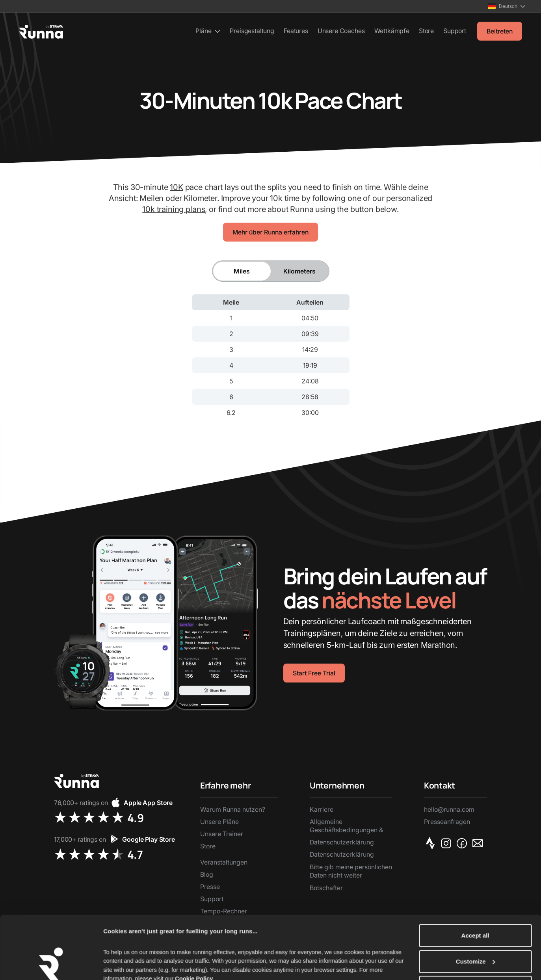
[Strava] (432, 843)
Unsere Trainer (222, 834)
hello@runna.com (449, 809)
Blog (207, 874)
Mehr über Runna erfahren (270, 232)
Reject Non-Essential (475, 951)
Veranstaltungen (224, 862)
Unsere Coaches (341, 31)
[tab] (242, 271)
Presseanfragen (447, 822)
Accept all (475, 900)
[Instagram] (448, 843)
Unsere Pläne (219, 822)
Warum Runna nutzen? (233, 809)
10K (177, 187)
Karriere (322, 809)
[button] (507, 6)
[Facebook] (463, 843)
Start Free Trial (314, 673)
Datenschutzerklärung (342, 842)
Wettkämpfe (392, 31)
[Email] (479, 843)
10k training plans (174, 209)
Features (296, 31)
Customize (476, 926)
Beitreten (500, 31)
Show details (122, 964)
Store (426, 31)
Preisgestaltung (252, 31)
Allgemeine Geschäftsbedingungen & (346, 826)
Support (455, 31)
